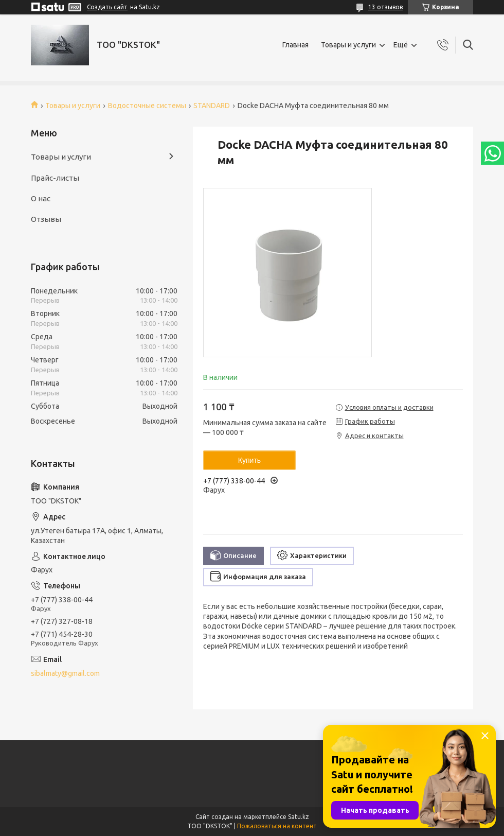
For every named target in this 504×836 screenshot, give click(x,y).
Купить (249, 460)
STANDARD (212, 106)
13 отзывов (385, 7)
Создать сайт (107, 7)
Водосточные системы (147, 106)
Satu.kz (299, 817)
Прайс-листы (55, 178)
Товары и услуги (348, 45)
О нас (41, 198)
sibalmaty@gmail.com (65, 673)
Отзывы (46, 219)
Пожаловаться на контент (277, 826)
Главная (295, 45)
